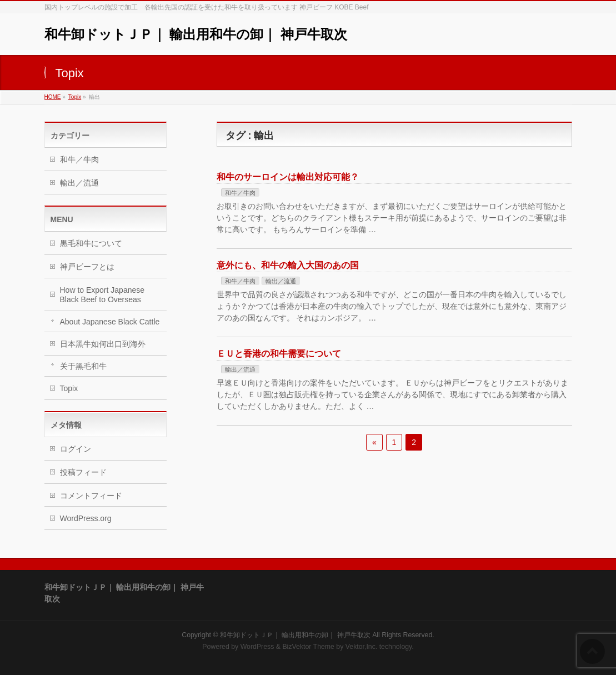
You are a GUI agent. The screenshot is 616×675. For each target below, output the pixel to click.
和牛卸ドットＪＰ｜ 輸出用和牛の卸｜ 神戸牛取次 (196, 34)
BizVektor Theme (308, 647)
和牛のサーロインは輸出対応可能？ (288, 177)
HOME (53, 97)
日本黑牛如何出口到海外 (103, 344)
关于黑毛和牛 (83, 366)
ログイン (76, 449)
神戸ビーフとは (87, 267)
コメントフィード (91, 496)
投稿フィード (83, 472)
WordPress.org (86, 518)
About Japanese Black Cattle (110, 322)
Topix (75, 97)
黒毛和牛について (91, 243)
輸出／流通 (281, 281)
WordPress (257, 647)
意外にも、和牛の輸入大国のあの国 (288, 265)
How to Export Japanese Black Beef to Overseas (102, 295)
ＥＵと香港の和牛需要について (279, 354)
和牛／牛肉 (240, 193)
